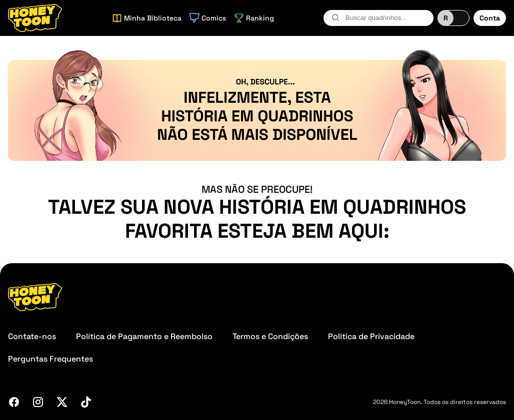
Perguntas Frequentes (50, 359)
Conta (490, 18)
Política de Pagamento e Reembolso (144, 336)
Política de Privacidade (371, 336)
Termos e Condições (270, 336)
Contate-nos (32, 336)
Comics (208, 18)
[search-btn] (335, 17)
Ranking (254, 18)
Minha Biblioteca (147, 18)
